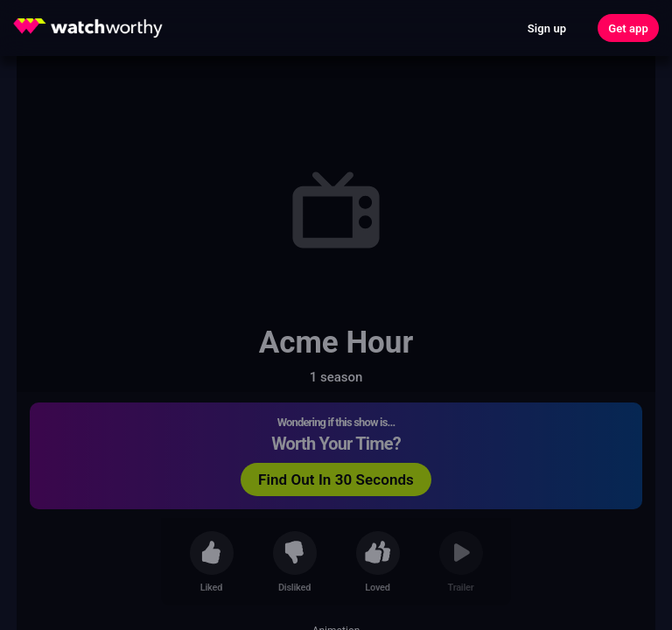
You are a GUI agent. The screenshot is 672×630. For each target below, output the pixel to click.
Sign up (547, 28)
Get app (628, 28)
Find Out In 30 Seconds (336, 479)
